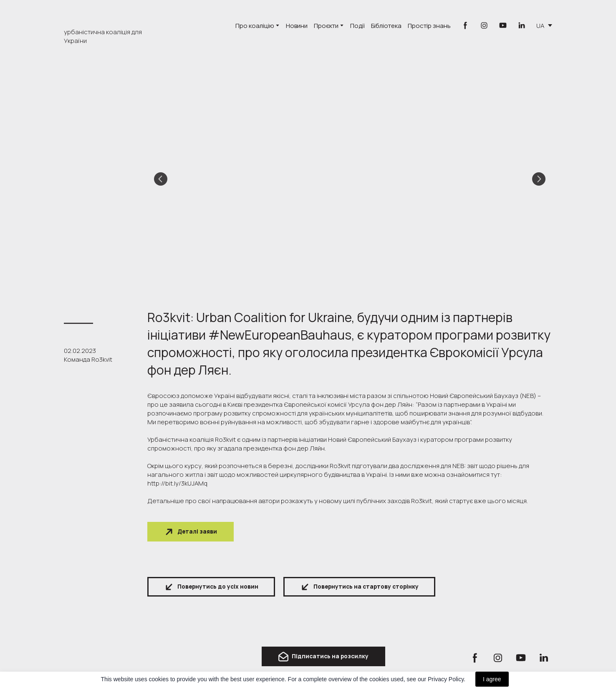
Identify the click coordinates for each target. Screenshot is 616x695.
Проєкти (326, 26)
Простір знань (429, 26)
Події (357, 26)
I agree (492, 679)
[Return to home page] (99, 658)
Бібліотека (386, 26)
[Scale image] (350, 179)
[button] (465, 25)
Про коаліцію (255, 26)
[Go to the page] (107, 16)
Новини (297, 26)
